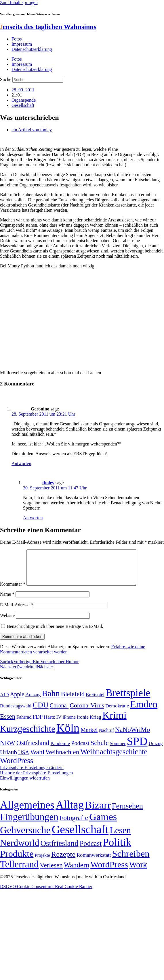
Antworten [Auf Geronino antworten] (21, 463)
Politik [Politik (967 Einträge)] (117, 849)
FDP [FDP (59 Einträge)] (38, 724)
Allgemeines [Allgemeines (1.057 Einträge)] (27, 812)
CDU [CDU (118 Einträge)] (40, 712)
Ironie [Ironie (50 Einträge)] (83, 724)
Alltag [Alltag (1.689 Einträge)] (70, 812)
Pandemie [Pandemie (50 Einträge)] (60, 750)
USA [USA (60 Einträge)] (24, 759)
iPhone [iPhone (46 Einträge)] (69, 724)
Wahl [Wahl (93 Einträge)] (37, 759)
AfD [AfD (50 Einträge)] (4, 702)
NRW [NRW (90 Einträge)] (8, 750)
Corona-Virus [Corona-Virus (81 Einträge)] (87, 712)
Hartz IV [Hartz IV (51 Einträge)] (53, 724)
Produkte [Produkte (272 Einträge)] (17, 861)
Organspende (24, 100)
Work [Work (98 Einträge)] (138, 872)
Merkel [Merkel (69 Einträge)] (89, 737)
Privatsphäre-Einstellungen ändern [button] (32, 774)
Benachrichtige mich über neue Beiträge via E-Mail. (55, 633)
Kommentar (13, 591)
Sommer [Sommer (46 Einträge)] (118, 751)
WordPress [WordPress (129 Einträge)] (17, 767)
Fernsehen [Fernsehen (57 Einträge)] (127, 813)
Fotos (17, 39)
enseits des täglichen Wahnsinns (48, 27)
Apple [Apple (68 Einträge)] (17, 701)
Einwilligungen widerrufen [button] (25, 785)
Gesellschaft (23, 105)
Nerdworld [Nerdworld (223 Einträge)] (20, 850)
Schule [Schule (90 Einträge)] (99, 750)
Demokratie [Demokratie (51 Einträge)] (117, 713)
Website (7, 622)
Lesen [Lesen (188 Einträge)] (120, 837)
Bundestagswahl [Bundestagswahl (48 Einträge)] (16, 713)
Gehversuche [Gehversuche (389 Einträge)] (25, 837)
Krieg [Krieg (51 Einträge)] (96, 724)
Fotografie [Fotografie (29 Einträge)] (74, 825)
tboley (48, 483)
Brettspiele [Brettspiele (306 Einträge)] (128, 700)
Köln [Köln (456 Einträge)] (68, 735)
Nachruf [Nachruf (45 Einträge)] (106, 737)
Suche (6, 79)
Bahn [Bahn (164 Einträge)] (51, 700)
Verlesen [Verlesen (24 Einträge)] (51, 872)
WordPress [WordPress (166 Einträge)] (109, 871)
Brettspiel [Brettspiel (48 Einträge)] (95, 702)
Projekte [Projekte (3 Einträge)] (42, 862)
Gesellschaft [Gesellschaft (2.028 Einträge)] (80, 836)
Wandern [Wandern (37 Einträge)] (77, 872)
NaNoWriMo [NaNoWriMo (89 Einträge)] (132, 737)
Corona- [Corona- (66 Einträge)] (59, 712)
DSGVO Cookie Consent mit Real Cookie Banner (46, 893)
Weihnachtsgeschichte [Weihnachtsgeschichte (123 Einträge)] (114, 759)
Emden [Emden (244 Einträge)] (144, 711)
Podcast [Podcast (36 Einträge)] (91, 850)
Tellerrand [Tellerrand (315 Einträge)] (19, 871)
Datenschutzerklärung (32, 49)
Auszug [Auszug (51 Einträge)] (33, 701)
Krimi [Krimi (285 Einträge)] (115, 722)
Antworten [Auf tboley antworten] (33, 518)
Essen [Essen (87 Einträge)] (8, 723)
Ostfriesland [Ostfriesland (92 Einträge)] (33, 750)
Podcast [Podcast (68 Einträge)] (80, 750)
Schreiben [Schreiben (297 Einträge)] (131, 861)
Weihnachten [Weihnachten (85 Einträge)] (62, 759)
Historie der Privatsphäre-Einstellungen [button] (36, 780)
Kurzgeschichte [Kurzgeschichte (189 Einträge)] (28, 736)
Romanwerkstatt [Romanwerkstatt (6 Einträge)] (94, 862)
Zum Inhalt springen (19, 2)
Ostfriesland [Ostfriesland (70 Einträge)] (59, 850)
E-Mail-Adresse (16, 612)
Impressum (22, 44)
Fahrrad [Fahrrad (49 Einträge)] (24, 724)
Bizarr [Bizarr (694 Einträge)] (98, 812)
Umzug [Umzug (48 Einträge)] (156, 750)
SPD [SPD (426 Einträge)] (137, 748)
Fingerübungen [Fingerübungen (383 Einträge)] (29, 824)
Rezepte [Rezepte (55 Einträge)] (63, 861)
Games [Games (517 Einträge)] (103, 824)
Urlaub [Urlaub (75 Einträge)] (8, 759)
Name (7, 601)
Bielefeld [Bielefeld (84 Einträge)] (73, 701)
